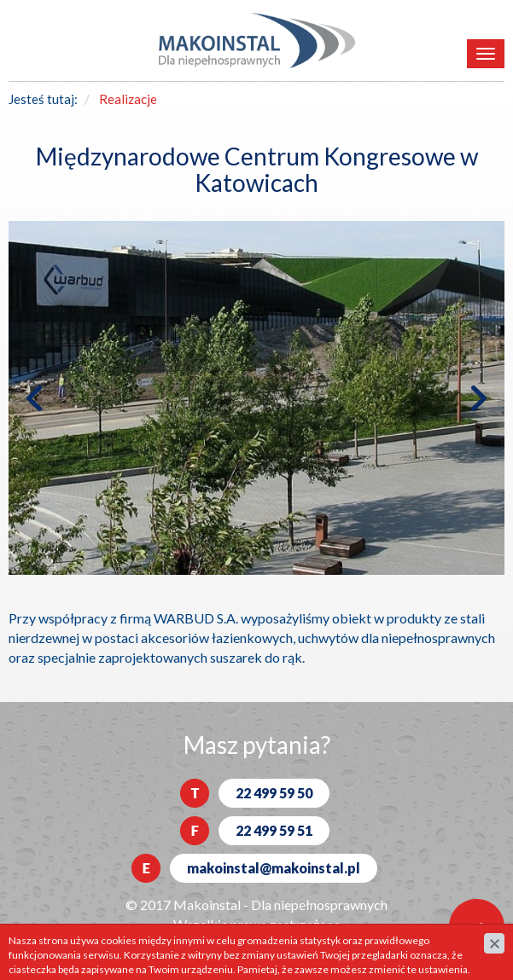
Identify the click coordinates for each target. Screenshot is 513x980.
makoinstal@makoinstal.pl (274, 868)
